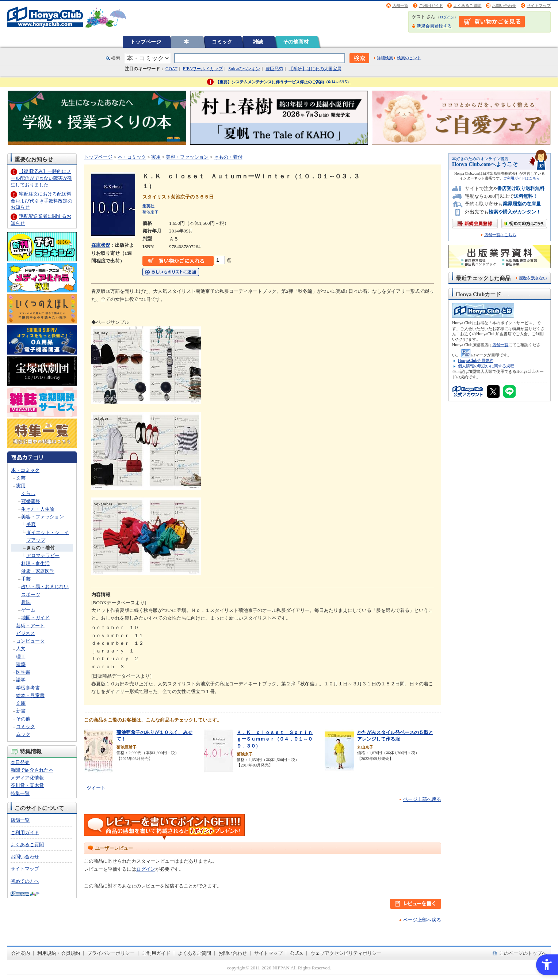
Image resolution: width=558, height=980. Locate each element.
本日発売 (20, 762)
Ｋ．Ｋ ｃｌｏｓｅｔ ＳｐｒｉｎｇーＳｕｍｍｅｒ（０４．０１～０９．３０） (275, 739)
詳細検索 (385, 58)
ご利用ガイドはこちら (521, 178)
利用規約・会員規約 (59, 953)
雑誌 (258, 42)
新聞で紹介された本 (32, 770)
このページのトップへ (523, 953)
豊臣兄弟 (274, 69)
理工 (21, 657)
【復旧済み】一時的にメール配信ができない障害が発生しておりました (41, 178)
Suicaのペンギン (244, 69)
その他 (23, 719)
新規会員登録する (434, 26)
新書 (21, 711)
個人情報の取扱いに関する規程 (486, 366)
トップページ (146, 42)
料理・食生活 (35, 563)
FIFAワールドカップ (203, 69)
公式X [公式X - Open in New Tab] (297, 953)
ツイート (96, 788)
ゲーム (28, 610)
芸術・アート (30, 626)
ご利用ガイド (431, 5)
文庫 (21, 703)
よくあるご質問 (467, 5)
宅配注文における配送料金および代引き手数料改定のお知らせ (41, 200)
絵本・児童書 (30, 695)
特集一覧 (20, 793)
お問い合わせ (504, 5)
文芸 (21, 478)
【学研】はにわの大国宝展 (315, 69)
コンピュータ (30, 641)
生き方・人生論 (38, 509)
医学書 (23, 672)
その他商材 (296, 42)
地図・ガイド (35, 618)
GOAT (171, 69)
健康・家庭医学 (38, 571)
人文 (21, 649)
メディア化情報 (27, 778)
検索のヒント (409, 58)
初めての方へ (25, 881)
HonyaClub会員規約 (476, 360)
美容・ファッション (43, 517)
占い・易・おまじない (45, 587)
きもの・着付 (41, 548)
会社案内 (20, 953)
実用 (21, 486)
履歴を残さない (533, 278)
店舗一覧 (400, 5)
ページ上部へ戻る (422, 799)
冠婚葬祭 (31, 501)
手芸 (26, 579)
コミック (222, 42)
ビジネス (26, 633)
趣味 (26, 602)
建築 (21, 664)
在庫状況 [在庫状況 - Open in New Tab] (101, 245)
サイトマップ (539, 5)
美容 (31, 524)
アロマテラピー (43, 555)
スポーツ (31, 595)
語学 (21, 680)
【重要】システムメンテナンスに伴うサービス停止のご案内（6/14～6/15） (283, 82)
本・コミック (25, 470)
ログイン (447, 17)
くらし (28, 493)
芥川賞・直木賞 (27, 785)
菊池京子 (150, 212)
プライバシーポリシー (111, 953)
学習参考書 (28, 688)
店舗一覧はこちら (500, 235)
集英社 (148, 206)
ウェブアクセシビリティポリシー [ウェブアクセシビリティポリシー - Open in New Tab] (346, 953)
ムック (23, 734)
